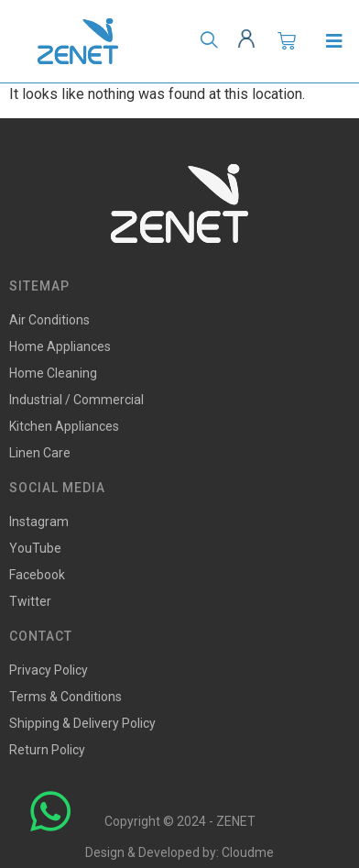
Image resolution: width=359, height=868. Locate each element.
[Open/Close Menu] (334, 42)
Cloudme (248, 852)
